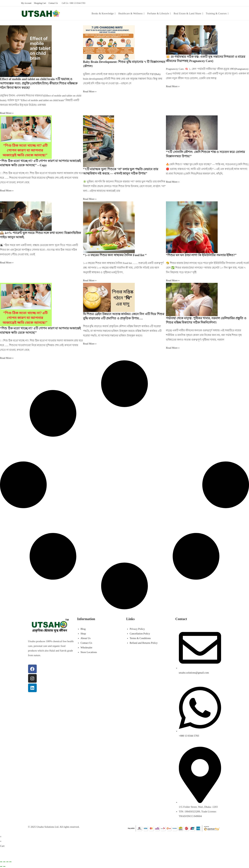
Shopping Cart (40, 3)
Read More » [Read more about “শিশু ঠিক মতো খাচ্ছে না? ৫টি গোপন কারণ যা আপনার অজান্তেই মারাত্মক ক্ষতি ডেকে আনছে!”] (7, 358)
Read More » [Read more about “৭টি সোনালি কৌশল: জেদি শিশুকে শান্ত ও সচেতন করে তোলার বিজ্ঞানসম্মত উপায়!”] (173, 182)
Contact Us (53, 3)
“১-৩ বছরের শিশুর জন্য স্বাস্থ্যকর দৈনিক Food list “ (115, 255)
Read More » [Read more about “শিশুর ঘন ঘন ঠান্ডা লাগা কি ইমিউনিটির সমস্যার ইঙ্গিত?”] (173, 280)
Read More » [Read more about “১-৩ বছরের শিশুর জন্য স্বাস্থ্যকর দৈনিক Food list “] (90, 280)
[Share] (7, 862)
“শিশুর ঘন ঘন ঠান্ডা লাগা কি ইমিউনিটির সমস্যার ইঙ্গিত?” (201, 255)
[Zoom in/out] (1, 862)
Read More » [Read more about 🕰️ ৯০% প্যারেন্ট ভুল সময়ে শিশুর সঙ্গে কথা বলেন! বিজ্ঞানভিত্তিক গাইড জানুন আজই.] (7, 263)
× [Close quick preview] (1, 837)
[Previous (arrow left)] (1, 866)
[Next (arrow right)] (4, 866)
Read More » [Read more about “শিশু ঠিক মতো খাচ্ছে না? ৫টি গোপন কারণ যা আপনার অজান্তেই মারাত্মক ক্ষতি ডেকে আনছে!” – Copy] (7, 191)
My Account (26, 3)
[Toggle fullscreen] (4, 862)
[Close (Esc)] (10, 862)
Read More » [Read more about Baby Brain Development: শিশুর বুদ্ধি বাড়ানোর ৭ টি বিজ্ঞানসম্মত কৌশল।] (90, 91)
